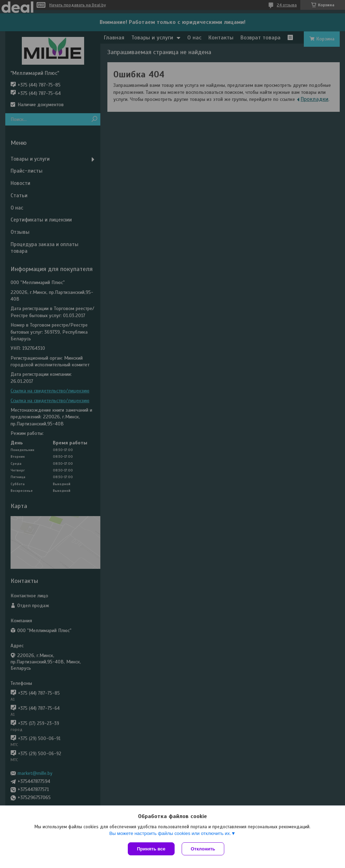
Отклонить (203, 849)
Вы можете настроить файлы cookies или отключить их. (170, 833)
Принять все (151, 849)
